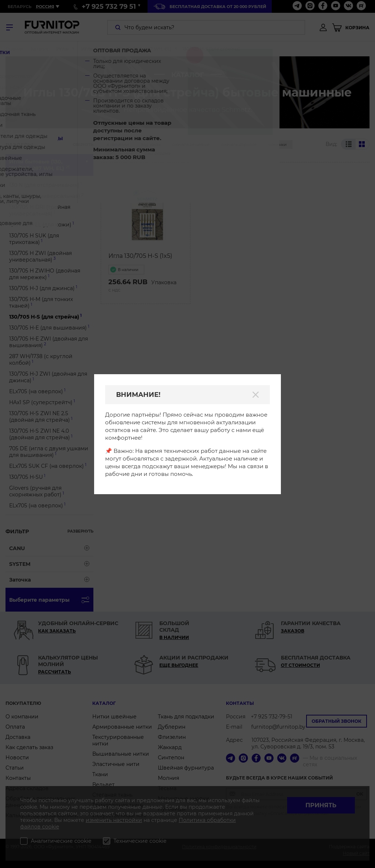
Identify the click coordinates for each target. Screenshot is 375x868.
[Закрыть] (256, 395)
